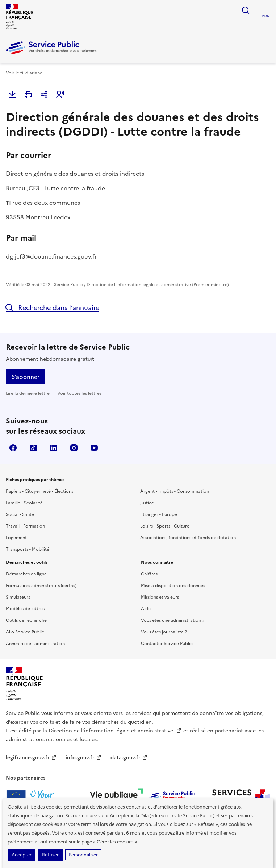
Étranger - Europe (159, 514)
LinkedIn (54, 448)
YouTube (94, 448)
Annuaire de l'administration (35, 644)
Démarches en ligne (26, 574)
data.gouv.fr (129, 758)
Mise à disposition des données (173, 586)
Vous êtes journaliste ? (164, 632)
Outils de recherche (26, 620)
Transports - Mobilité (28, 549)
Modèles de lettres (25, 609)
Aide (146, 609)
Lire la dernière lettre (28, 393)
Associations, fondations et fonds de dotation (188, 538)
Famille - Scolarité (24, 503)
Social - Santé (20, 514)
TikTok (33, 448)
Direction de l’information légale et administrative (115, 731)
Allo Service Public (25, 632)
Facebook (13, 448)
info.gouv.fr (84, 758)
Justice (147, 503)
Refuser (50, 855)
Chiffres (149, 574)
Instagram (74, 448)
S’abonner (26, 377)
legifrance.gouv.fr (31, 758)
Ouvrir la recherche (246, 10)
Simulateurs (18, 597)
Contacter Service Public (167, 644)
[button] (60, 95)
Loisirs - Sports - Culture (165, 526)
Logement (16, 538)
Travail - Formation (25, 526)
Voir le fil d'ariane (24, 73)
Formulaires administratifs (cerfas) (41, 586)
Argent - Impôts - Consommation (175, 491)
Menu (266, 16)
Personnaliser (83, 855)
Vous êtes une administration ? (173, 620)
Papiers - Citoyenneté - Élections (39, 491)
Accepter (22, 855)
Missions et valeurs (160, 597)
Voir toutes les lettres (79, 393)
